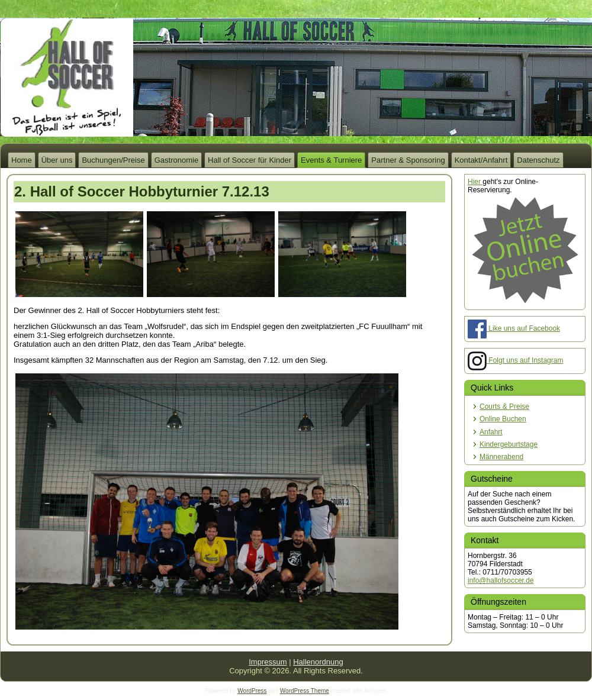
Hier (475, 182)
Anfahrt (491, 432)
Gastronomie (176, 160)
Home (22, 160)
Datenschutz (538, 160)
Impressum (268, 662)
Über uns (57, 160)
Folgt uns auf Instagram (515, 360)
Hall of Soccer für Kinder (250, 160)
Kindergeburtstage (509, 444)
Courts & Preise (504, 407)
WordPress (252, 691)
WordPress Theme (305, 691)
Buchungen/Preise (113, 160)
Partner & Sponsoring (408, 160)
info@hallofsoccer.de (501, 580)
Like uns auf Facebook (514, 328)
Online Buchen (503, 419)
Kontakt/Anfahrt (481, 160)
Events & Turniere (331, 160)
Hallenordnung (318, 662)
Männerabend (501, 457)
